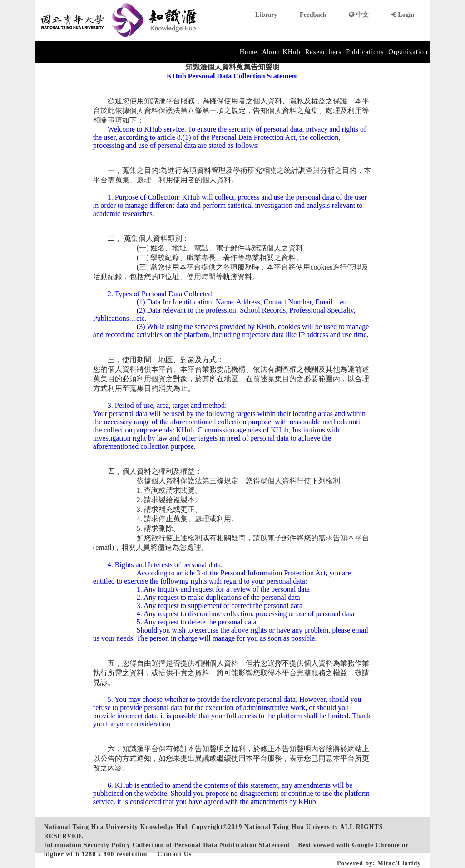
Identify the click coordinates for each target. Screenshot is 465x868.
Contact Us (175, 854)
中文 (359, 15)
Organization (408, 52)
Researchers (324, 52)
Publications (365, 52)
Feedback (313, 15)
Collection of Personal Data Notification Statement (211, 845)
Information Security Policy (87, 845)
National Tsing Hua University (291, 827)
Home (249, 52)
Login (403, 15)
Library (266, 15)
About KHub (281, 52)
